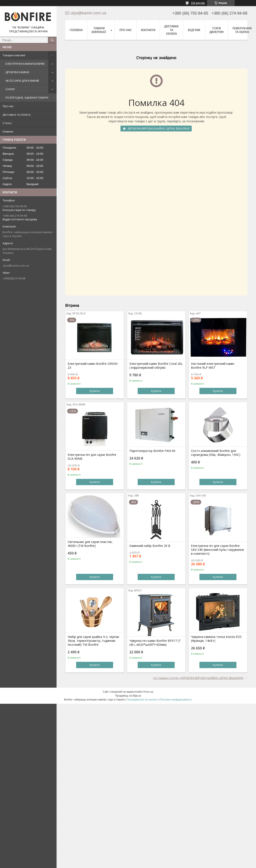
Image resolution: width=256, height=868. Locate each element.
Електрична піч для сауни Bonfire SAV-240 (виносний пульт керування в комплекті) (217, 550)
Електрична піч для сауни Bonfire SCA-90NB (92, 457)
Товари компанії (14, 55)
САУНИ (10, 89)
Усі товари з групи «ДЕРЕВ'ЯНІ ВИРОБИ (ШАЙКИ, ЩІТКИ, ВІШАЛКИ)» (198, 678)
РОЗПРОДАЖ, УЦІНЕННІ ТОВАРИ (27, 98)
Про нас (8, 106)
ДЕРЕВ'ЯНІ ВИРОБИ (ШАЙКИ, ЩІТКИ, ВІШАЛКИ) (158, 128)
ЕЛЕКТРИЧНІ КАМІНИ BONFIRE (25, 64)
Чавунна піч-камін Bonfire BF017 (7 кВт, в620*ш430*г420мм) (155, 643)
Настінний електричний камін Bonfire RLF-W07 (213, 366)
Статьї (7, 123)
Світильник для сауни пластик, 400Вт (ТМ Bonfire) (90, 544)
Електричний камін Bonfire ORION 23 (93, 366)
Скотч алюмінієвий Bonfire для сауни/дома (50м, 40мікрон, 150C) (216, 453)
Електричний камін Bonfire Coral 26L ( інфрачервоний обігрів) (156, 366)
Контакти (148, 30)
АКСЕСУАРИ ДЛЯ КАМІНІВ (22, 81)
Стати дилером (217, 30)
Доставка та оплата (17, 115)
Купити (95, 391)
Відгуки (194, 30)
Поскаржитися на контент (142, 700)
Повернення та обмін (242, 30)
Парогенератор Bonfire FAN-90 (152, 451)
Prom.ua (148, 692)
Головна (76, 30)
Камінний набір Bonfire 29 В (150, 546)
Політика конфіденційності (176, 700)
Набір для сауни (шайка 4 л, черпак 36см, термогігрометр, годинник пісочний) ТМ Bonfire (93, 641)
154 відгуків (198, 3)
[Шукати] (52, 40)
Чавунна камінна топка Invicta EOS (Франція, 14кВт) (216, 639)
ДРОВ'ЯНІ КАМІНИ (17, 72)
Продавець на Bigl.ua (128, 696)
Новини (8, 131)
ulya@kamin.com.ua (16, 266)
